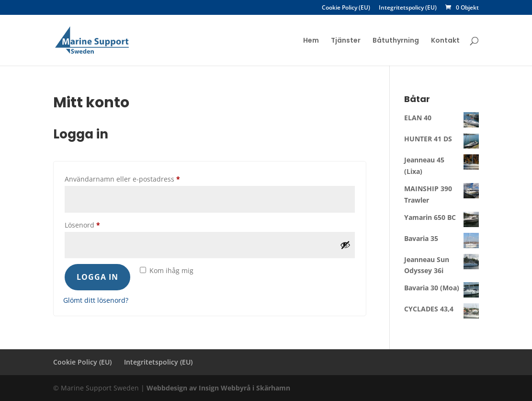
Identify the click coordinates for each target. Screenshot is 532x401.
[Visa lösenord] (345, 245)
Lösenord (103, 224)
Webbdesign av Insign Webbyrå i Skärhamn (218, 388)
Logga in (97, 277)
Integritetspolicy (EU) (408, 8)
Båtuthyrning (396, 41)
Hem (311, 41)
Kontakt (445, 41)
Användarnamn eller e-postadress (143, 178)
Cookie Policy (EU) (346, 8)
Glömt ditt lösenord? (96, 300)
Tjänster (346, 41)
